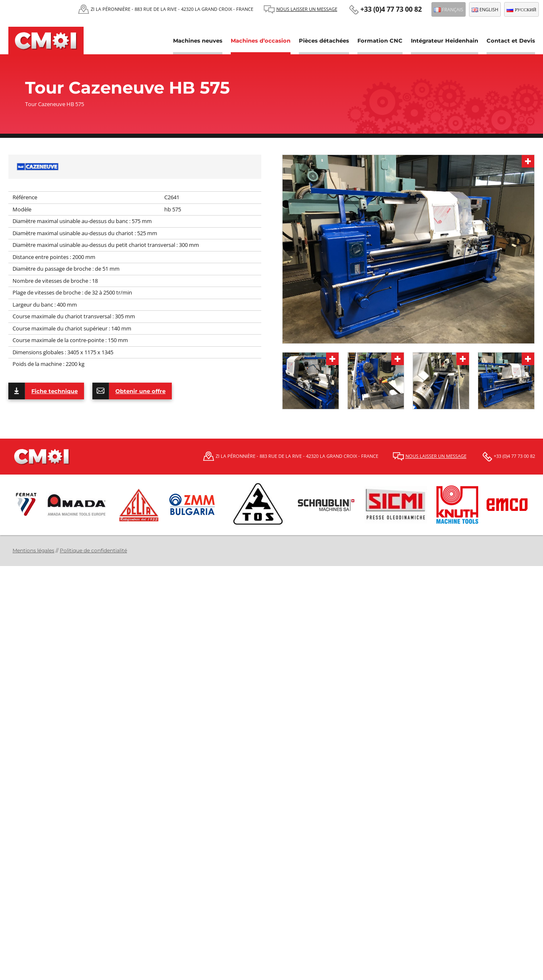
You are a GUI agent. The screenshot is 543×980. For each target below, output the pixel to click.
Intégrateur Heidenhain (445, 41)
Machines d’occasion (261, 41)
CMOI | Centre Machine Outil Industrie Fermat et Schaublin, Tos (46, 41)
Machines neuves (198, 41)
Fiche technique (43, 391)
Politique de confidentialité (93, 550)
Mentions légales (33, 550)
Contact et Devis (511, 41)
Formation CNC (380, 41)
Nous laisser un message (307, 9)
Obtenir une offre (129, 391)
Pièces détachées (324, 41)
